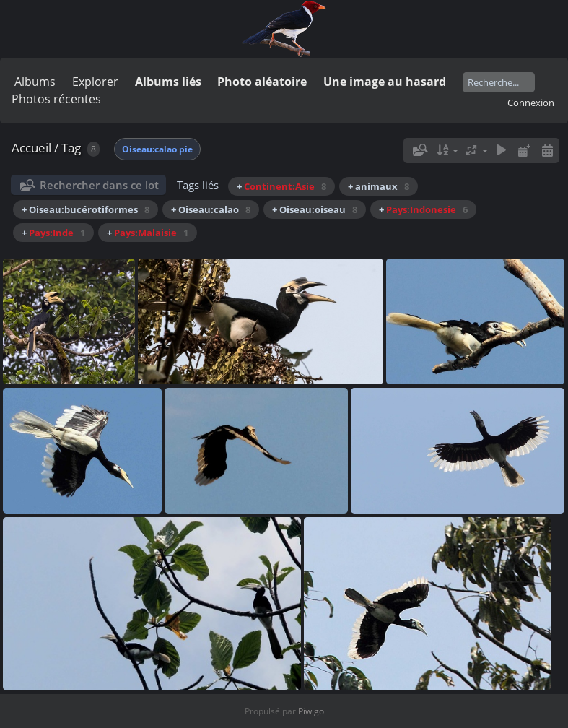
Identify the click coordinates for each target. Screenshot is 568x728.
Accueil (31, 148)
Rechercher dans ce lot (99, 185)
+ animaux (379, 186)
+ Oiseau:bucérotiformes (86, 209)
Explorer (95, 82)
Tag (71, 148)
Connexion (531, 103)
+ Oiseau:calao (211, 209)
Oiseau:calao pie (157, 149)
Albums (35, 82)
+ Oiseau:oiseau (315, 209)
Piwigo (311, 711)
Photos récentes (56, 99)
